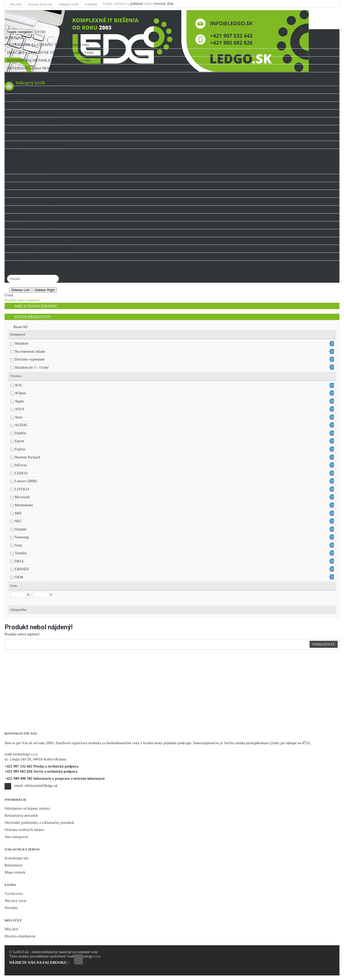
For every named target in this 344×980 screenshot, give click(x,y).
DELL (20, 561)
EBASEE (22, 569)
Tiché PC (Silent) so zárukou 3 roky (34, 145)
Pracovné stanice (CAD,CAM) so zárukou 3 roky (45, 121)
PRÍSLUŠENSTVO (19, 163)
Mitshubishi (24, 505)
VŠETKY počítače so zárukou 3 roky (35, 90)
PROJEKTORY (16, 152)
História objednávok (20, 936)
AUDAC (21, 425)
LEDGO (21, 473)
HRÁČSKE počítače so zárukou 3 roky (37, 98)
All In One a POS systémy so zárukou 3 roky (41, 82)
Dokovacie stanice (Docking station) (35, 202)
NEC (19, 521)
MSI (18, 513)
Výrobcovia (14, 894)
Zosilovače (15, 194)
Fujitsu (20, 449)
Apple (19, 401)
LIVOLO (22, 489)
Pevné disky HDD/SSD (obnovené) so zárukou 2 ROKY (50, 233)
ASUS (20, 409)
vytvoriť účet (163, 4)
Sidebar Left (20, 290)
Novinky (11, 908)
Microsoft (22, 497)
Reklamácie (14, 865)
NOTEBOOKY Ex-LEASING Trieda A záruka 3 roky (48, 45)
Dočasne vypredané (30, 359)
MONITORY (14, 158)
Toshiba (21, 553)
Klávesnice (16, 225)
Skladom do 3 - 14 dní (32, 367)
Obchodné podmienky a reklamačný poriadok (39, 823)
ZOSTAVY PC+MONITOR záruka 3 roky (39, 129)
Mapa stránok (15, 872)
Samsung (22, 537)
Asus (19, 417)
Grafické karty (18, 217)
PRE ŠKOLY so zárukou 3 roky (31, 113)
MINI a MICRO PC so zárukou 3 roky (36, 105)
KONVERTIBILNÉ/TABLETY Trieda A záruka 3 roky (49, 60)
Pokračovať (324, 644)
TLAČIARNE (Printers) (25, 186)
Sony (19, 545)
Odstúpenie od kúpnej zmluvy (27, 808)
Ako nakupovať (16, 837)
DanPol (20, 433)
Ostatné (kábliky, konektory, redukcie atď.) (40, 249)
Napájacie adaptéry (22, 209)
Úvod (40, 32)
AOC (19, 385)
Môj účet (11, 929)
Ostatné (21, 529)
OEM (19, 577)
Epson (20, 441)
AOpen (20, 393)
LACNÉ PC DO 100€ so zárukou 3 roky (38, 137)
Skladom (21, 343)
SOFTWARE (14, 264)
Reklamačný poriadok (21, 815)
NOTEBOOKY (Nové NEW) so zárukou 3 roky (44, 68)
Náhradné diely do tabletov (28, 241)
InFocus (21, 465)
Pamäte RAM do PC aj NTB (29, 170)
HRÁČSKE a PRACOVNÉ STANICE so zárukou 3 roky (51, 52)
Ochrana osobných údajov (24, 830)
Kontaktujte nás (17, 858)
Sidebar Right (45, 290)
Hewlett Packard (27, 457)
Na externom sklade (30, 351)
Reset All (19, 327)
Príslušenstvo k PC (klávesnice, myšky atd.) (41, 257)
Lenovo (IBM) (26, 481)
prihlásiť (137, 4)
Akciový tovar (15, 901)
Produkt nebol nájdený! (22, 300)
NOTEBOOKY (16, 38)
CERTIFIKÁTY (16, 269)
